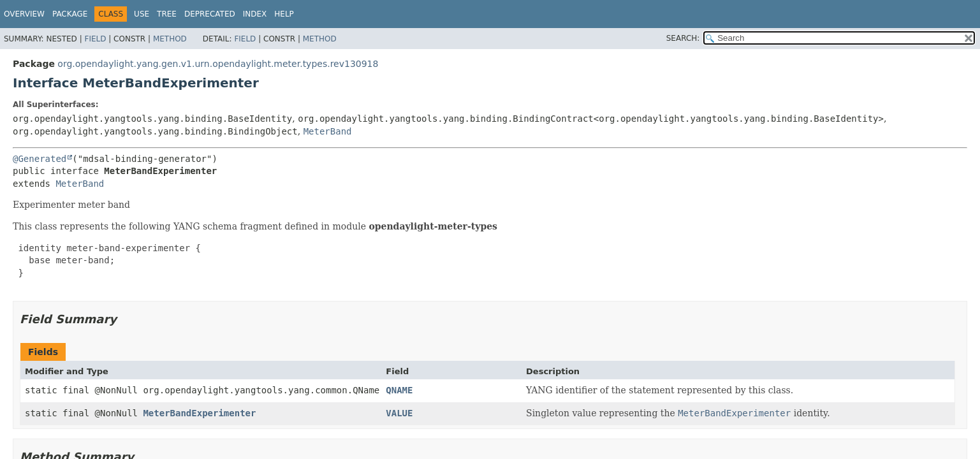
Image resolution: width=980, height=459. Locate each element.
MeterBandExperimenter (199, 413)
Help (284, 14)
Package (70, 14)
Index (255, 14)
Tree (167, 14)
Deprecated (210, 14)
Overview (24, 14)
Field (95, 39)
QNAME (399, 390)
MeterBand (328, 131)
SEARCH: (683, 38)
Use (142, 14)
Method (170, 39)
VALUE (399, 413)
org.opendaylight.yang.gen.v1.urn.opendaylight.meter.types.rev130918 (218, 64)
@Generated (40, 159)
